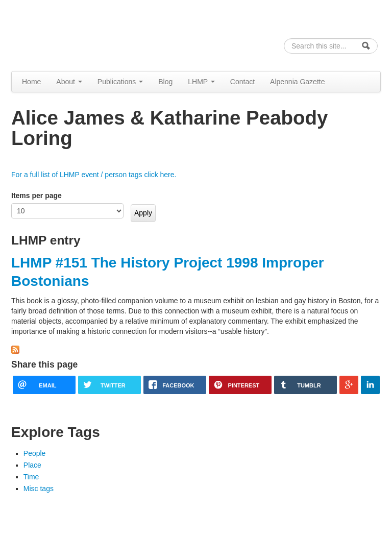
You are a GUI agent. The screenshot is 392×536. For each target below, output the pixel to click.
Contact (242, 82)
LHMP (201, 82)
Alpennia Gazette (297, 82)
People (35, 453)
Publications (120, 82)
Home (31, 82)
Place (32, 465)
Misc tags (39, 489)
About (69, 82)
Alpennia (64, 34)
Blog (165, 82)
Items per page (36, 196)
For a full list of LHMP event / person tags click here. (94, 175)
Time (31, 477)
